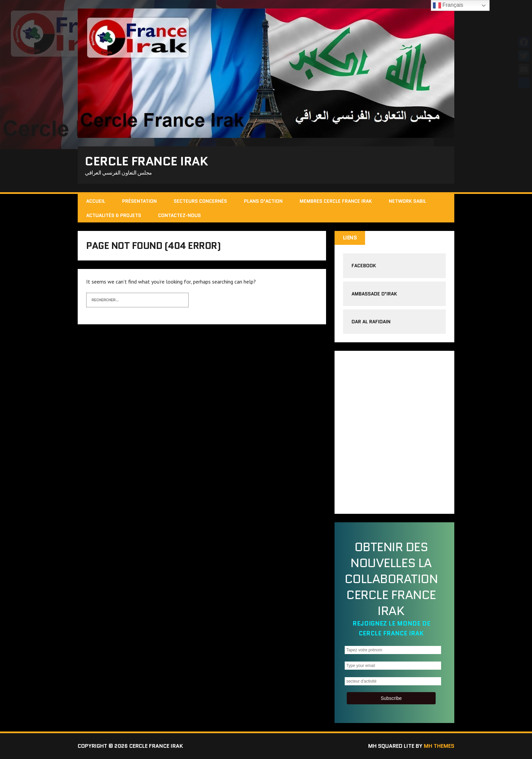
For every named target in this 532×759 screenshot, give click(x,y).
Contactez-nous (179, 215)
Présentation (139, 201)
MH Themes (439, 746)
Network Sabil (407, 201)
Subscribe (391, 698)
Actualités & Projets (114, 215)
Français (448, 5)
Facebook (364, 266)
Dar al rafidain (371, 322)
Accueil (96, 201)
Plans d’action (263, 201)
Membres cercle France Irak (336, 201)
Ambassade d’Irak (374, 294)
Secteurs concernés (200, 201)
